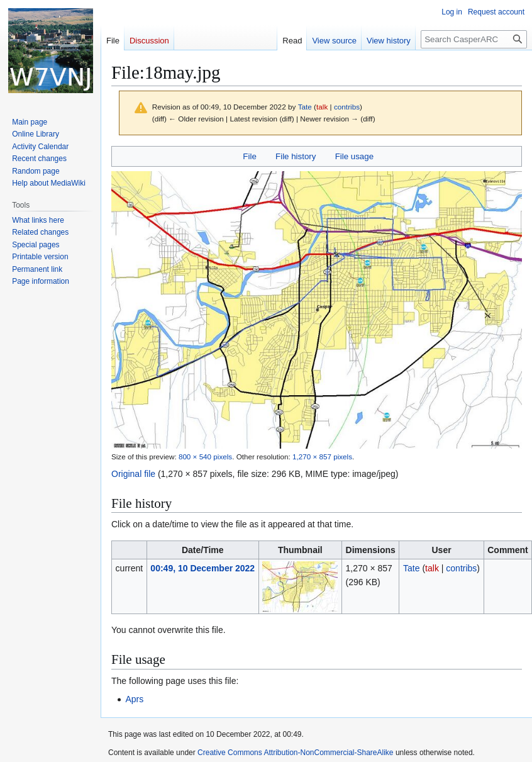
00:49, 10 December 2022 (202, 568)
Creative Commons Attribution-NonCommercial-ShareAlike (295, 753)
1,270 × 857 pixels (322, 457)
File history (296, 156)
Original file (133, 474)
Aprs (134, 699)
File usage (354, 156)
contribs (347, 107)
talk (322, 107)
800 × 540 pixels (205, 457)
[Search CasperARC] (474, 39)
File (249, 156)
